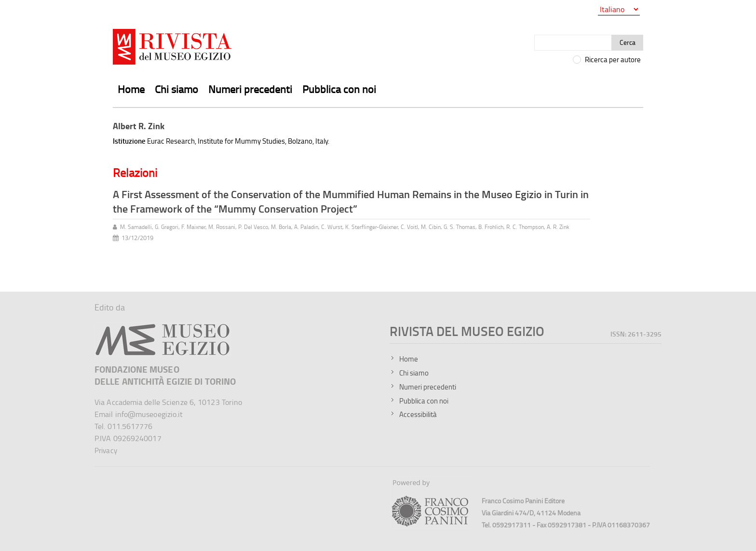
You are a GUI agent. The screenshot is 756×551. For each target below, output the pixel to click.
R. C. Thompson (525, 227)
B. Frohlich (491, 227)
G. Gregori (167, 227)
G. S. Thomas (459, 227)
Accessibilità (418, 414)
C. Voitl (409, 227)
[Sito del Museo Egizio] (163, 327)
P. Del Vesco (253, 227)
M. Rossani (222, 227)
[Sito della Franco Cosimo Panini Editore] (431, 526)
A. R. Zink (558, 227)
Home (131, 89)
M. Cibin (431, 227)
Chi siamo (176, 89)
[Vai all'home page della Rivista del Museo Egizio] (173, 49)
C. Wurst (332, 227)
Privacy (106, 450)
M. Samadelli (136, 227)
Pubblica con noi (339, 89)
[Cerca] (573, 43)
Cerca (628, 42)
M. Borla (281, 227)
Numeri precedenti (250, 89)
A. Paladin (306, 227)
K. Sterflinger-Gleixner (371, 227)
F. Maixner (193, 227)
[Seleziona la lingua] (619, 9)
